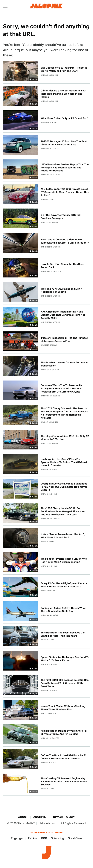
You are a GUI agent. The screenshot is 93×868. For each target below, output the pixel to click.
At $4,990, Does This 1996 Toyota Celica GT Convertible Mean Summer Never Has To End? (65, 192)
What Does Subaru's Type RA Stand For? (64, 118)
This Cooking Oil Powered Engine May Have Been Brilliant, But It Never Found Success (64, 782)
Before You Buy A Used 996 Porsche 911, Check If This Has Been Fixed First (65, 757)
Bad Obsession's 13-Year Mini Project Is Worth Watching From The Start (64, 69)
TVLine (32, 838)
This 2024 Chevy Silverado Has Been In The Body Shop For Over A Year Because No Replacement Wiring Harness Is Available (64, 413)
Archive (40, 817)
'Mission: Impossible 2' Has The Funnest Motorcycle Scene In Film (64, 339)
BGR (44, 838)
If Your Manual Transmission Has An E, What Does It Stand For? (63, 536)
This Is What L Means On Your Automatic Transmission (64, 364)
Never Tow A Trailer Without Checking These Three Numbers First (63, 708)
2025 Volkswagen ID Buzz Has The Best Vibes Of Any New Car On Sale (64, 143)
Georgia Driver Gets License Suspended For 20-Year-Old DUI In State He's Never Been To (64, 487)
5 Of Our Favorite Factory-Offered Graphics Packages (61, 217)
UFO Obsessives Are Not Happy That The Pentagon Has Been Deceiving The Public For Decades (65, 168)
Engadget (17, 838)
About (23, 817)
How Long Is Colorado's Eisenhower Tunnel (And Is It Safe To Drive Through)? (65, 241)
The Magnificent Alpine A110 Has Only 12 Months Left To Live (65, 438)
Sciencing (57, 838)
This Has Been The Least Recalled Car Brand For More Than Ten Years (63, 634)
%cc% (35, 79)
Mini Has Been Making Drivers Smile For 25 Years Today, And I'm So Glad (64, 732)
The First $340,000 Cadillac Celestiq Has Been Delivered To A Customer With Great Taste (65, 683)
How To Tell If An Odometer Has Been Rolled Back (62, 266)
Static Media (25, 823)
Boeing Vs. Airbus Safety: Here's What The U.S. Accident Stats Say (63, 610)
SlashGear (75, 838)
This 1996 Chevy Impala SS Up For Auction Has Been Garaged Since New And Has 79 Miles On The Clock (63, 511)
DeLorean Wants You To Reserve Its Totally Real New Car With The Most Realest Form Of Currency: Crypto (62, 388)
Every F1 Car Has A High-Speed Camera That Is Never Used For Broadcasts (64, 585)
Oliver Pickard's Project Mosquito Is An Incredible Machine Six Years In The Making (63, 94)
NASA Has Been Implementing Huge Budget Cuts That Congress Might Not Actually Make (63, 315)
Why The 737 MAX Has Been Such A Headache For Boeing (61, 290)
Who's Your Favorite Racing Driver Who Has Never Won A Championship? (64, 560)
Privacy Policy (63, 817)
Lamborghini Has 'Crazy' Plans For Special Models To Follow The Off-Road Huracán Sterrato (64, 462)
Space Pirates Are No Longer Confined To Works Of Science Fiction (65, 659)
